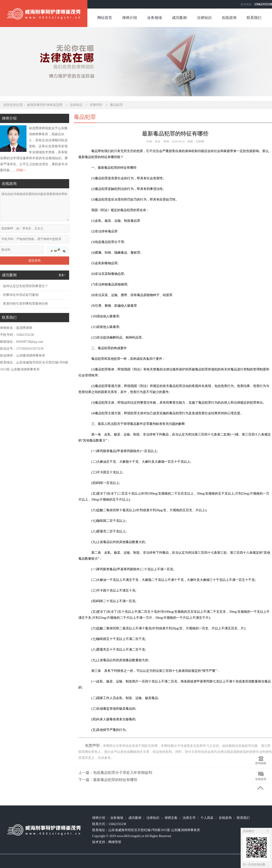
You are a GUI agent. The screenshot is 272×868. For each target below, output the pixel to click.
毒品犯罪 (116, 105)
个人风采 (207, 818)
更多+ (62, 275)
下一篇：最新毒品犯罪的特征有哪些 (108, 780)
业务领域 (154, 18)
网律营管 (115, 842)
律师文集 (171, 818)
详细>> (21, 170)
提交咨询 (35, 260)
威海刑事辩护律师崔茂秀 (45, 105)
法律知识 (204, 18)
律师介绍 (130, 18)
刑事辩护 (96, 105)
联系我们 (254, 18)
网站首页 (105, 18)
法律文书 (189, 818)
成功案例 (179, 18)
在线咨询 (229, 18)
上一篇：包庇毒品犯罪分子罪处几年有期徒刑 (115, 773)
